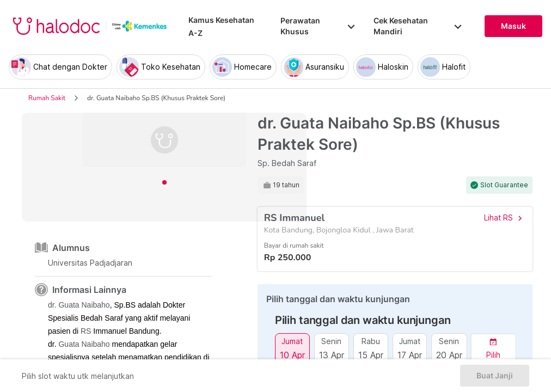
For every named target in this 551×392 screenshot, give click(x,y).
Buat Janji (495, 376)
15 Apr (371, 355)
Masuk (513, 26)
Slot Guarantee (504, 185)
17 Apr (410, 355)
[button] (493, 349)
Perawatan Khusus (318, 26)
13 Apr (332, 355)
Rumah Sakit (47, 98)
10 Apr (292, 355)
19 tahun (286, 185)
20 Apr (449, 355)
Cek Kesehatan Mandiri (418, 26)
